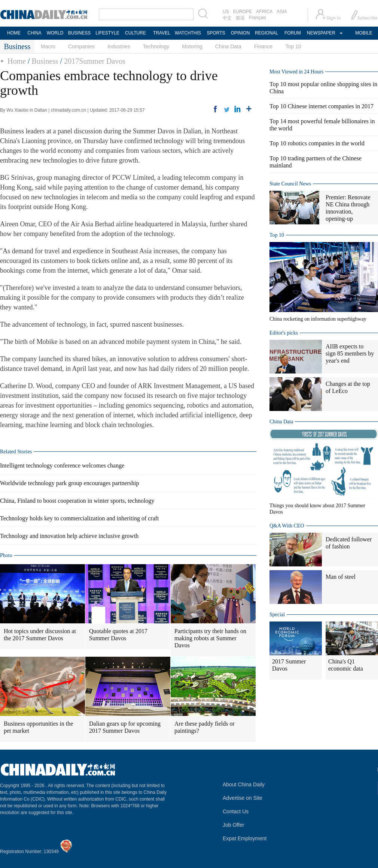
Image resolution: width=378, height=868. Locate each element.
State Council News (290, 184)
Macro (48, 46)
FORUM (293, 33)
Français (257, 18)
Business (45, 61)
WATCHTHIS (188, 33)
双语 (240, 18)
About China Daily (244, 784)
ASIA (282, 12)
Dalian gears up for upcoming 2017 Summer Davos (125, 727)
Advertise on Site (243, 798)
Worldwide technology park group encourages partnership (69, 483)
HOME (14, 33)
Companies (81, 46)
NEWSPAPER (321, 33)
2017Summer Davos (95, 61)
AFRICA (264, 12)
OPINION (240, 33)
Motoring (192, 46)
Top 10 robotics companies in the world (317, 143)
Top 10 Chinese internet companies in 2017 (321, 106)
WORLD (55, 33)
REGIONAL (266, 33)
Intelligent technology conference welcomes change (62, 465)
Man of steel (341, 577)
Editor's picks (284, 333)
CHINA (34, 33)
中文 (227, 18)
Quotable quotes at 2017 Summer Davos (118, 635)
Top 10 (293, 46)
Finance (263, 46)
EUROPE (243, 12)
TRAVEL (162, 33)
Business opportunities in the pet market (38, 727)
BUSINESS (80, 33)
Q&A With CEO (287, 526)
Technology (156, 46)
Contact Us (236, 811)
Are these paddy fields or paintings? (205, 727)
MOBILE (364, 33)
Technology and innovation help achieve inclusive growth (69, 536)
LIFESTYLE (107, 33)
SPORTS (216, 33)
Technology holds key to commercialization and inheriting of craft (80, 518)
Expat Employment (245, 838)
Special (277, 615)
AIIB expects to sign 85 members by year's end (350, 353)
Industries (119, 46)
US (226, 12)
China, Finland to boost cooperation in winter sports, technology (77, 501)
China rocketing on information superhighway (318, 319)
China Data (228, 46)
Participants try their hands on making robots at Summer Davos (210, 638)
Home (17, 61)
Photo (6, 555)
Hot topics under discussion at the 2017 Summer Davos (40, 635)
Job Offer (233, 825)
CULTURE (135, 33)
